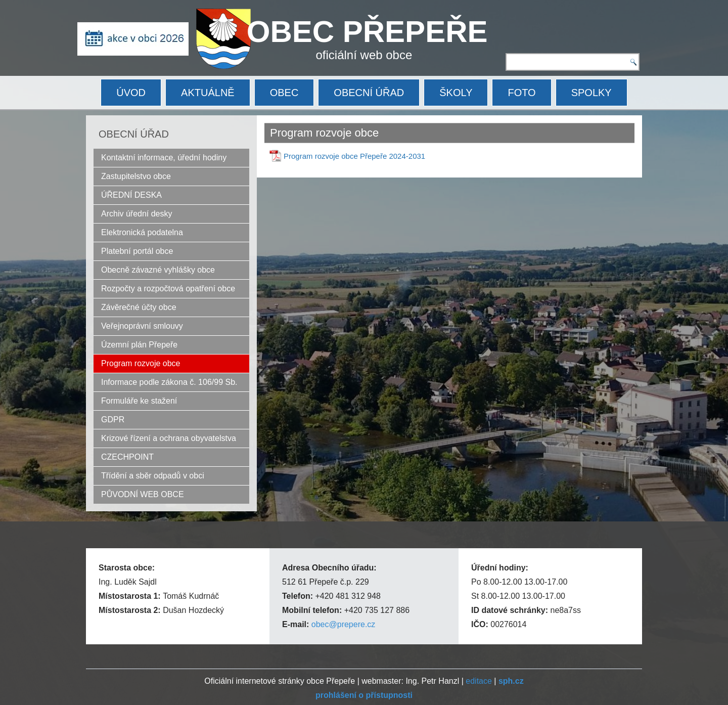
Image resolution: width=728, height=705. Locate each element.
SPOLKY (591, 93)
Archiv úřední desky (137, 214)
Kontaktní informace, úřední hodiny (164, 158)
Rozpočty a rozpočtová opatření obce (168, 289)
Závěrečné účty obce (139, 307)
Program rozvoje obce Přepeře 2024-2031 (354, 156)
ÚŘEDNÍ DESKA (131, 195)
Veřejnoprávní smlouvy (142, 326)
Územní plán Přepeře (139, 345)
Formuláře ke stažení (139, 401)
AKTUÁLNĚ (208, 93)
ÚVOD (131, 93)
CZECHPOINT (127, 457)
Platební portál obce (137, 251)
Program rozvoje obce (141, 363)
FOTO (521, 93)
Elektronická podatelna (142, 232)
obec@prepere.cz (344, 624)
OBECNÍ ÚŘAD (369, 93)
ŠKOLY (456, 93)
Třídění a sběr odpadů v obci (153, 476)
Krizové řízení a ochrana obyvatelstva (169, 438)
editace (479, 681)
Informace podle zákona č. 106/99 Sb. (169, 382)
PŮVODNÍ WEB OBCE (143, 494)
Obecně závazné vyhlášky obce (158, 270)
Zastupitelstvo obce (136, 176)
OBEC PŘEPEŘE (367, 32)
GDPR (113, 420)
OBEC (284, 93)
